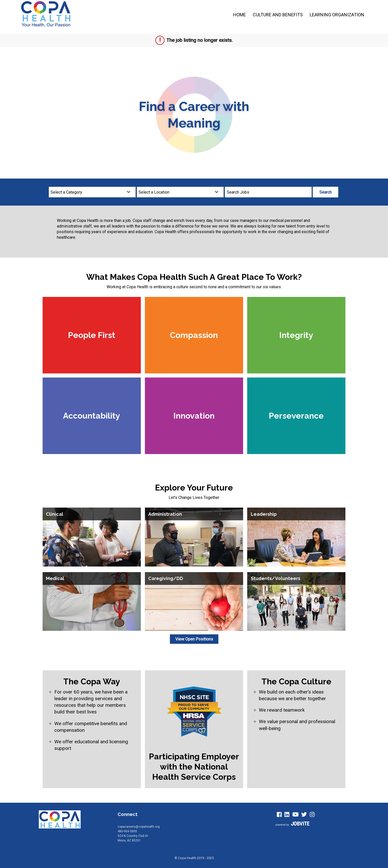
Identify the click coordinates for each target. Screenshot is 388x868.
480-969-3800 (127, 831)
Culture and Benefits (278, 15)
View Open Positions (194, 639)
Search (326, 192)
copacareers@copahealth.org (139, 827)
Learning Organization (337, 15)
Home (240, 15)
